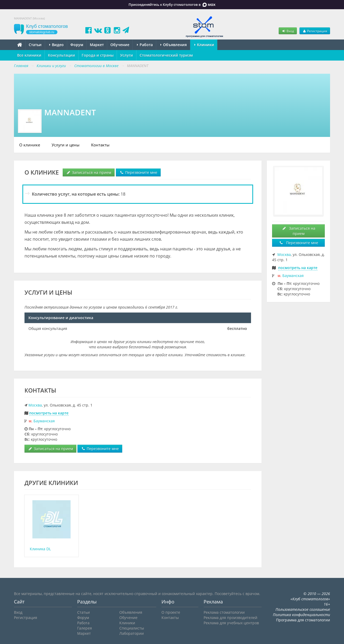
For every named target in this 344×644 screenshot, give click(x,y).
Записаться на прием (89, 172)
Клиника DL (40, 549)
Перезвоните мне (138, 172)
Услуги (127, 55)
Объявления (174, 45)
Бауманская (44, 421)
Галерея (85, 628)
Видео (56, 45)
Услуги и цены (66, 145)
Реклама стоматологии (224, 612)
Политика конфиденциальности (301, 615)
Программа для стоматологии (303, 620)
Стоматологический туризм (166, 55)
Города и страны (98, 55)
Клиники (204, 45)
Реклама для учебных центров (231, 623)
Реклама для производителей (230, 618)
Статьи (35, 45)
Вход (288, 31)
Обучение (120, 45)
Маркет (97, 45)
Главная (21, 66)
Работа (145, 45)
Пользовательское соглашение (303, 609)
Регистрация (315, 31)
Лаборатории (132, 633)
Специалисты (132, 628)
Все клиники (29, 55)
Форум (77, 45)
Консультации (62, 55)
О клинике (30, 145)
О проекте (171, 612)
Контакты (100, 145)
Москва (35, 405)
